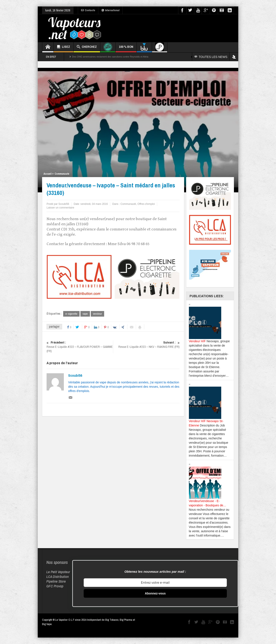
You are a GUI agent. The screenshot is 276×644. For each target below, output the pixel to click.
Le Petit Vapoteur (58, 572)
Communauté (62, 174)
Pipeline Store (56, 581)
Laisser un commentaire (60, 208)
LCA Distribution (58, 576)
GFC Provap (55, 586)
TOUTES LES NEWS (211, 57)
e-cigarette (71, 314)
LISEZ (64, 47)
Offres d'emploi (146, 204)
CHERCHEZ (87, 47)
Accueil (48, 174)
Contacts (88, 10)
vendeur (97, 314)
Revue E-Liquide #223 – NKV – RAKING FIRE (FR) (146, 345)
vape (85, 314)
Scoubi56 (75, 375)
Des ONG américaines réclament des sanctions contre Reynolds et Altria (110, 57)
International (110, 10)
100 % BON (126, 48)
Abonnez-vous (155, 593)
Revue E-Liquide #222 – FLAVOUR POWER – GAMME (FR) (80, 347)
